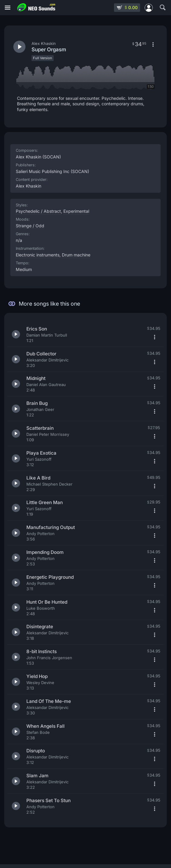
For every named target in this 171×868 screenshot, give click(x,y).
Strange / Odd (30, 226)
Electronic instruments (38, 255)
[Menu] (8, 8)
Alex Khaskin (29, 186)
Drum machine (76, 255)
